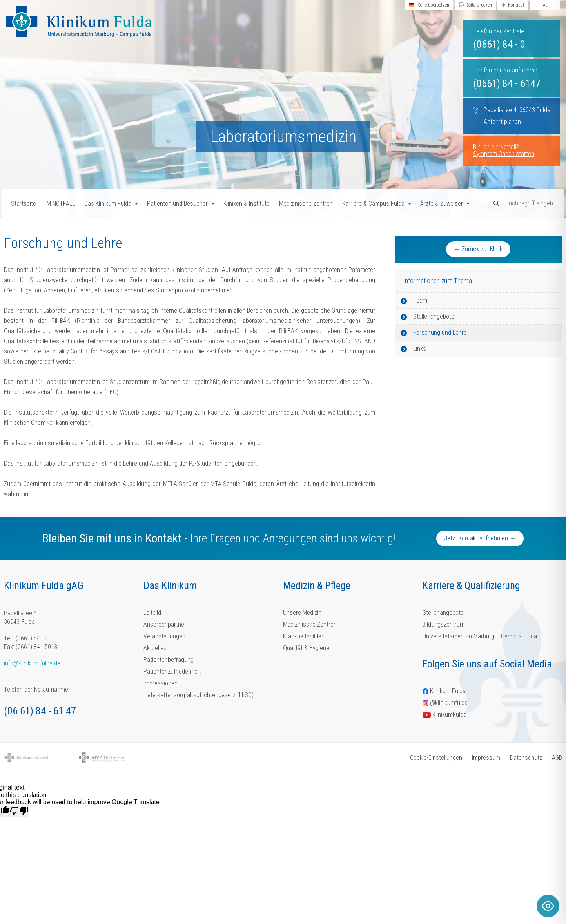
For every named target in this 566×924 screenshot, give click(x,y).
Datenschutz (526, 758)
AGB (557, 758)
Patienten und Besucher (177, 204)
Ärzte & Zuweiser (442, 204)
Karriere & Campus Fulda (373, 204)
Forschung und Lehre (440, 332)
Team (420, 300)
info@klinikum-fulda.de (32, 663)
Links (420, 349)
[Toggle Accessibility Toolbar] (548, 906)
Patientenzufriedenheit (172, 671)
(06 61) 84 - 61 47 (40, 711)
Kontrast (516, 5)
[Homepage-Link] (79, 22)
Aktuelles (155, 648)
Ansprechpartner (165, 624)
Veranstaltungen (164, 636)
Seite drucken (479, 5)
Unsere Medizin (302, 613)
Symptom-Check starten (504, 154)
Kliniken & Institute (247, 204)
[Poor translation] (19, 811)
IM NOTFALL (60, 204)
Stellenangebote (434, 316)
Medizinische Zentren (306, 204)
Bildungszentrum (444, 624)
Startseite (24, 204)
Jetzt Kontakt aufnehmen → (480, 538)
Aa (545, 5)
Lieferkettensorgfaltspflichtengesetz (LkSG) (199, 695)
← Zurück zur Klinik (478, 249)
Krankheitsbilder (303, 636)
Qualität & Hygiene (306, 648)
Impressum (486, 758)
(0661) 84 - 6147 (507, 83)
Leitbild (152, 613)
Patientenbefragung (169, 660)
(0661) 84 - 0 (499, 44)
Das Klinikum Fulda (108, 204)
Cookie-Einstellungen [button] (436, 758)
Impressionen (161, 683)
